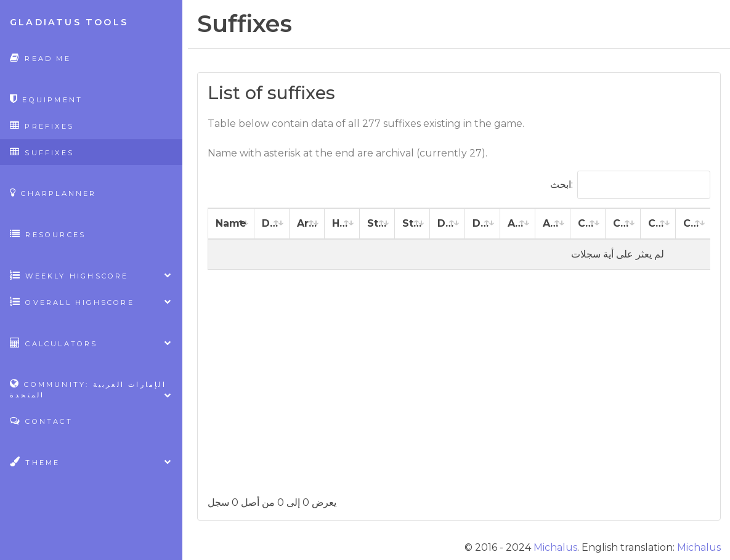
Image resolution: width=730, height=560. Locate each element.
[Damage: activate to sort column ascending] (272, 224)
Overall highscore (91, 302)
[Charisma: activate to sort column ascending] (658, 224)
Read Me (40, 58)
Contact (41, 420)
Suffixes (42, 152)
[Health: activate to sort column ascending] (342, 224)
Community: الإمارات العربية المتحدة (91, 389)
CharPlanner (53, 193)
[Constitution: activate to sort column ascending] (588, 224)
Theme (91, 462)
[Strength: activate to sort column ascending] (377, 224)
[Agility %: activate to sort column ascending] (553, 224)
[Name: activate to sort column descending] (231, 224)
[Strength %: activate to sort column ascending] (412, 224)
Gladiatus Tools (69, 22)
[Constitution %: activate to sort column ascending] (623, 224)
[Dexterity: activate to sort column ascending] (448, 224)
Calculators (91, 343)
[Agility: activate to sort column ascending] (518, 224)
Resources (48, 234)
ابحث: (630, 185)
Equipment (46, 99)
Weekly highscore (91, 275)
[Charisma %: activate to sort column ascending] (693, 224)
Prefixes (42, 125)
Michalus (555, 547)
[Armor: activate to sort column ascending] (307, 224)
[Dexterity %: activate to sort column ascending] (483, 224)
